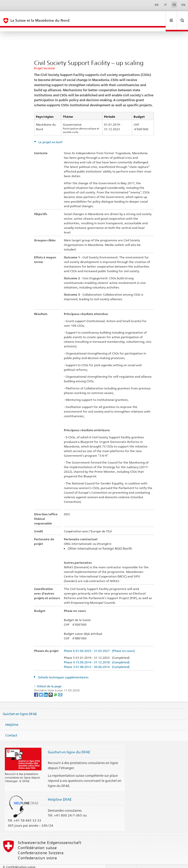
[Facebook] (37, 686)
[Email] (60, 686)
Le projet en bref (50, 134)
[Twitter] (41, 686)
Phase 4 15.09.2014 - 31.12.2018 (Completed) (97, 654)
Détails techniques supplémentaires (63, 669)
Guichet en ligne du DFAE (69, 744)
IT (165, 5)
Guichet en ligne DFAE (20, 706)
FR (174, 5)
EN (183, 5)
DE (157, 5)
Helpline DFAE (60, 791)
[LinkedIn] (46, 686)
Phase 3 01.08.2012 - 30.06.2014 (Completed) (97, 659)
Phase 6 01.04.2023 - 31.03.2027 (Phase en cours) (99, 643)
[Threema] (51, 686)
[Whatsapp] (56, 686)
